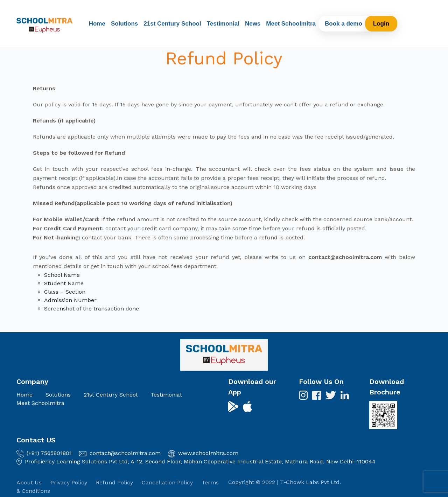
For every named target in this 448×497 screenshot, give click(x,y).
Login (381, 24)
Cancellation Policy (167, 482)
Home (97, 24)
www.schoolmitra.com (208, 453)
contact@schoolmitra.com (125, 453)
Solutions (124, 24)
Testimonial (223, 24)
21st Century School (172, 24)
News (253, 24)
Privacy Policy (69, 482)
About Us (29, 482)
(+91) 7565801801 (49, 453)
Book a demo (344, 24)
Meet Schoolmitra (291, 24)
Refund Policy (114, 482)
